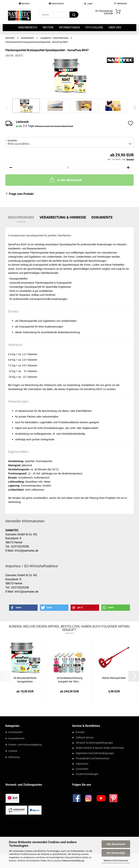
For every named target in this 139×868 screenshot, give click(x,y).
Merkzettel (120, 4)
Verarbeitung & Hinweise (63, 217)
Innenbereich (28, 27)
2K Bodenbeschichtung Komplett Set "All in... (69, 680)
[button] (134, 107)
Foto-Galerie (94, 27)
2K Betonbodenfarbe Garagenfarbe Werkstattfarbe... (25, 680)
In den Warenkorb (65, 180)
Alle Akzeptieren (116, 844)
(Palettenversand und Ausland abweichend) (54, 126)
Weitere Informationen (116, 861)
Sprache (24, 4)
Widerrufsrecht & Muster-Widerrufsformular (100, 748)
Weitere (48, 27)
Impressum (82, 764)
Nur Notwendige (116, 853)
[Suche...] (74, 15)
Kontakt (80, 732)
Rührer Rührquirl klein (114, 678)
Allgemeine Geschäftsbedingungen (95, 753)
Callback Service (85, 738)
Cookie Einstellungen (87, 774)
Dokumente (102, 217)
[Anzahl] (69, 168)
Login (88, 4)
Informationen (69, 27)
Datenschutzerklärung (73, 861)
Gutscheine (82, 769)
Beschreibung (21, 217)
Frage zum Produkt (21, 194)
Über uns (115, 27)
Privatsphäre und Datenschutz (93, 758)
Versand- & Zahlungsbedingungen (94, 743)
